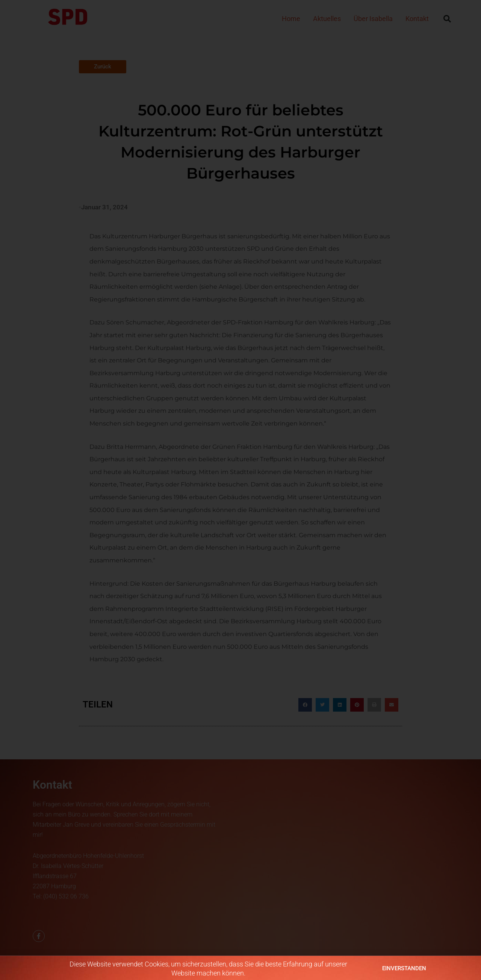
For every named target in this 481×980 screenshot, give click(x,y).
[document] (240, 490)
